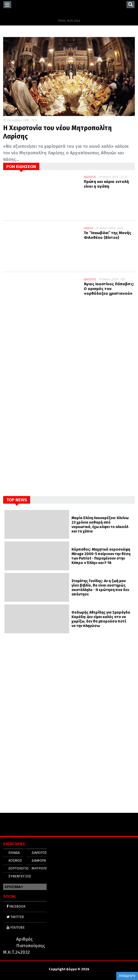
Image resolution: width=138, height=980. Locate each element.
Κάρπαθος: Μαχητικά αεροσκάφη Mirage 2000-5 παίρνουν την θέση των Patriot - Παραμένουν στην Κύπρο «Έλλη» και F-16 (101, 556)
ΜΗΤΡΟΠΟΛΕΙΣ (43, 868)
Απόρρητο (127, 976)
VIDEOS (89, 228)
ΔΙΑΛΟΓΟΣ (90, 177)
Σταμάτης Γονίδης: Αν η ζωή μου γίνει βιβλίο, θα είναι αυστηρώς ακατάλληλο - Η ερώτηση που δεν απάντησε (100, 588)
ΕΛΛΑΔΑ (14, 853)
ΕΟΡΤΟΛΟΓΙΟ (18, 868)
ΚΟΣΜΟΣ (15, 860)
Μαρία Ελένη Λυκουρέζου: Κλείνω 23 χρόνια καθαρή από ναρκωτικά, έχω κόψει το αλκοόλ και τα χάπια (100, 525)
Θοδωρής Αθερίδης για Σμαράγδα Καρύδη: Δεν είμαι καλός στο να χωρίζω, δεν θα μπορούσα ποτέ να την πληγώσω (101, 619)
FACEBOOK (16, 906)
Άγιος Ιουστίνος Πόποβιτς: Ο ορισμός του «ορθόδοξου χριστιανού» (109, 289)
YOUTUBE (16, 927)
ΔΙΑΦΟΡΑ (39, 860)
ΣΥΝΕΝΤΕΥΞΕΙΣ (20, 876)
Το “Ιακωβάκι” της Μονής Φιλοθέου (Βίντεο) (107, 235)
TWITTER (15, 917)
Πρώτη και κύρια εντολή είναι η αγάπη (106, 184)
